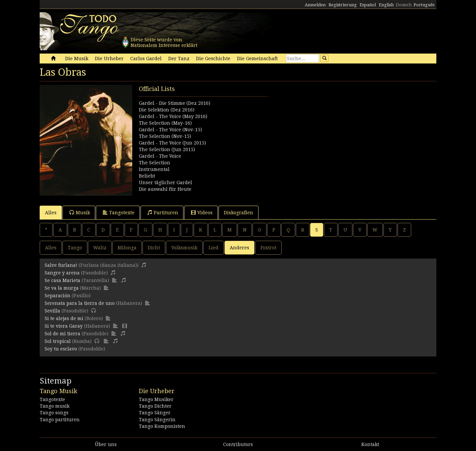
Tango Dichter (155, 406)
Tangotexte (119, 212)
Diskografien (238, 213)
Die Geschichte (213, 59)
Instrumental (154, 169)
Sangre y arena (62, 273)
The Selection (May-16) (165, 123)
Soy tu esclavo (61, 349)
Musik (80, 212)
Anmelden (315, 5)
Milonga (127, 248)
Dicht (154, 248)
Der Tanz (179, 59)
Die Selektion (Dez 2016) (167, 110)
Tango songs (54, 413)
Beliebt (147, 176)
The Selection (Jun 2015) (167, 149)
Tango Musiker (156, 399)
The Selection (155, 163)
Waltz (100, 248)
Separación (58, 296)
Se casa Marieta (62, 280)
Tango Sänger (155, 413)
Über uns (106, 444)
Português (424, 5)
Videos (202, 212)
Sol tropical (58, 341)
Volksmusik (184, 248)
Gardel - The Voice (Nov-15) (170, 130)
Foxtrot (268, 248)
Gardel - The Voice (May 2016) (173, 116)
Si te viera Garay (64, 326)
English (386, 5)
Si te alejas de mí (64, 318)
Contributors (238, 444)
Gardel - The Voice (160, 156)
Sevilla (52, 311)
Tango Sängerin (157, 420)
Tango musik (55, 406)
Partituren (163, 212)
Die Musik (77, 59)
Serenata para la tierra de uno (80, 303)
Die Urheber (109, 59)
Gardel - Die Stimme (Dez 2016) (175, 103)
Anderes (239, 248)
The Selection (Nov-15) (165, 136)
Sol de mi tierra (62, 334)
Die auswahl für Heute (165, 189)
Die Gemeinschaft (257, 59)
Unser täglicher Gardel (165, 183)
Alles (51, 213)
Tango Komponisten (162, 426)
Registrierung (343, 5)
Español (368, 5)
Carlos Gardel (146, 59)
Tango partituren (60, 420)
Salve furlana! (61, 265)
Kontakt (370, 444)
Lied (214, 248)
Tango (75, 248)
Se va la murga (62, 288)
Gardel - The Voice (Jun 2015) (172, 143)
